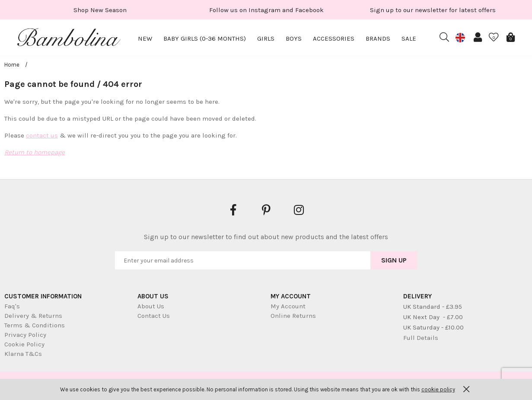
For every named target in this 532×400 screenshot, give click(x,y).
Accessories (334, 38)
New (145, 38)
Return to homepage (35, 152)
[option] (100, 10)
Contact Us (154, 316)
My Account (288, 306)
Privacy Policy (25, 335)
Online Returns (293, 316)
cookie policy (438, 389)
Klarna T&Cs (23, 354)
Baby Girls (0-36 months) (205, 38)
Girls (266, 38)
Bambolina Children (69, 39)
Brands (378, 38)
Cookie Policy (24, 344)
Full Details (421, 338)
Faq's (12, 306)
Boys (294, 38)
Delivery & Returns (33, 316)
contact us (42, 135)
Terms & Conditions (35, 325)
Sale (409, 38)
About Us (151, 306)
